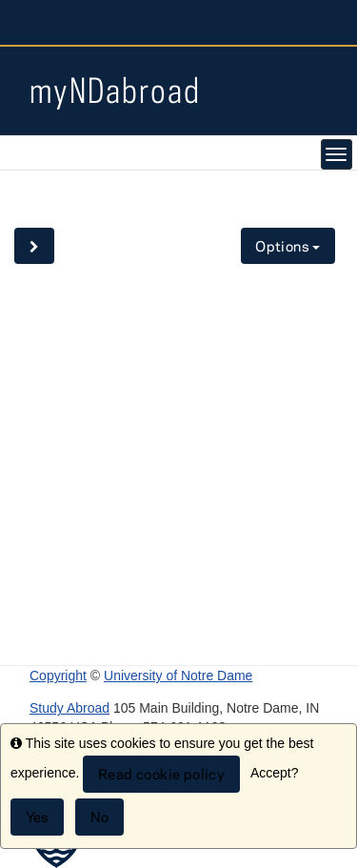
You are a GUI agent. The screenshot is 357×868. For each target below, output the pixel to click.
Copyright (58, 676)
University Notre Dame (178, 24)
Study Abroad (69, 708)
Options (288, 246)
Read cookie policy (161, 774)
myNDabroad (115, 90)
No (100, 817)
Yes (38, 817)
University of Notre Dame (178, 676)
